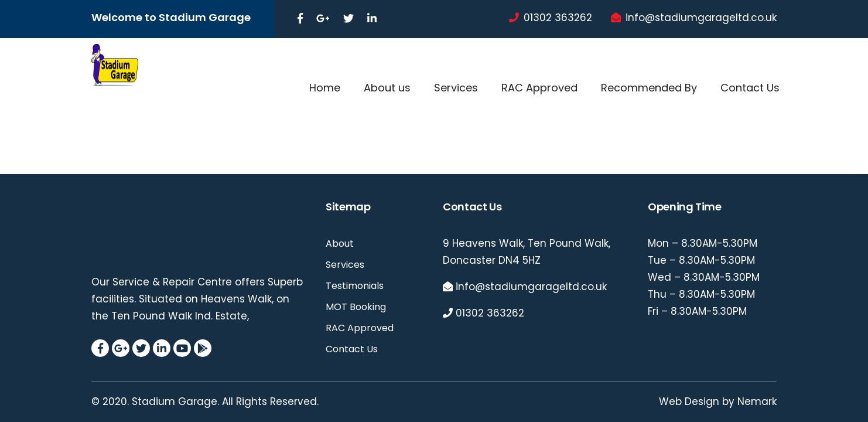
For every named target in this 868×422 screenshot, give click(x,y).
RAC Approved (539, 88)
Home (325, 88)
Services (456, 88)
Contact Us (750, 88)
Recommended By (649, 88)
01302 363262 (558, 18)
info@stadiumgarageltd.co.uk (701, 18)
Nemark (757, 401)
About (340, 244)
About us (387, 88)
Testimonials (355, 286)
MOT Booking (356, 307)
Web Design (689, 401)
